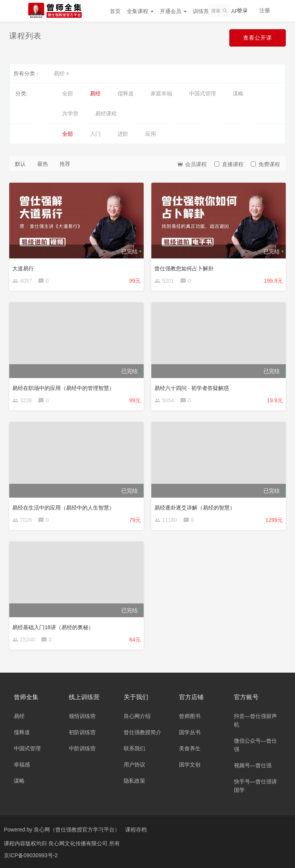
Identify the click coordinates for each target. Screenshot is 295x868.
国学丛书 (190, 732)
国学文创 (190, 765)
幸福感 (22, 765)
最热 (43, 164)
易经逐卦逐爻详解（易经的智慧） (195, 508)
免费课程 (265, 164)
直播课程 (229, 164)
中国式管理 (202, 93)
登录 (242, 10)
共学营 (70, 113)
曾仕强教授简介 (143, 732)
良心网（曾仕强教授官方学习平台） (77, 830)
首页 (115, 11)
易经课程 (106, 113)
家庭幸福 (161, 93)
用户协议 (134, 765)
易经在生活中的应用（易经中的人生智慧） (63, 508)
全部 (68, 93)
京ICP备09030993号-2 (31, 855)
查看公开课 (258, 38)
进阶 (123, 134)
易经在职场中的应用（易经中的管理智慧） (63, 388)
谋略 (238, 93)
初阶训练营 (82, 732)
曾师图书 (190, 716)
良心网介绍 (137, 716)
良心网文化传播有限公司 (79, 843)
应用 (151, 134)
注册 (265, 10)
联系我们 (134, 748)
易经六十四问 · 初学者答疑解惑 (192, 388)
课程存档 (136, 830)
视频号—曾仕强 (253, 765)
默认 (20, 164)
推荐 (65, 164)
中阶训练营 (82, 748)
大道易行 (23, 268)
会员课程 (192, 164)
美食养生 (190, 748)
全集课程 (140, 11)
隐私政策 (134, 781)
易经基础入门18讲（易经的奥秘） (53, 627)
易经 (62, 73)
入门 (95, 134)
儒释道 (126, 93)
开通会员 (173, 11)
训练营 (204, 11)
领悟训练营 (82, 716)
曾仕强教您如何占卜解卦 (184, 268)
